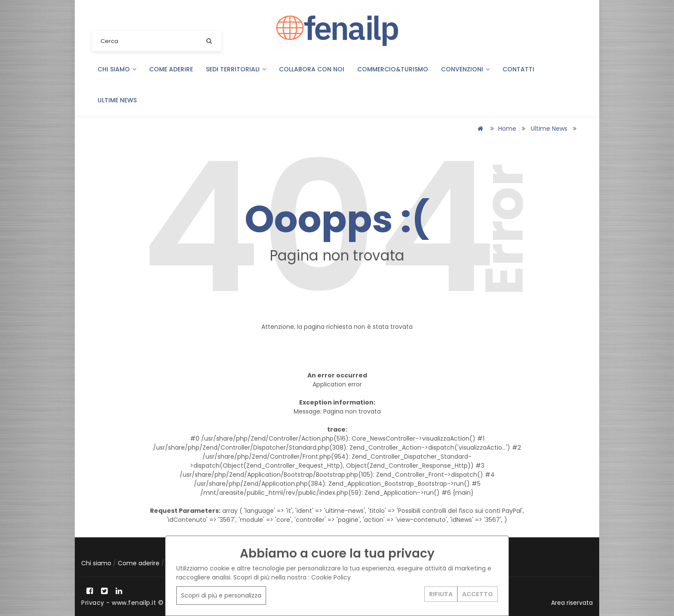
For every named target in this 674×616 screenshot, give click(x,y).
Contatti (518, 69)
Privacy (93, 603)
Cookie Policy (331, 577)
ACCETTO (478, 594)
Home (507, 129)
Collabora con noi (312, 69)
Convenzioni (465, 69)
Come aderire (171, 69)
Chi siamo (117, 69)
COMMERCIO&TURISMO (393, 69)
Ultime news (117, 100)
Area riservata (572, 603)
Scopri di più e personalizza (221, 595)
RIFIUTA (441, 594)
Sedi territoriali (236, 69)
